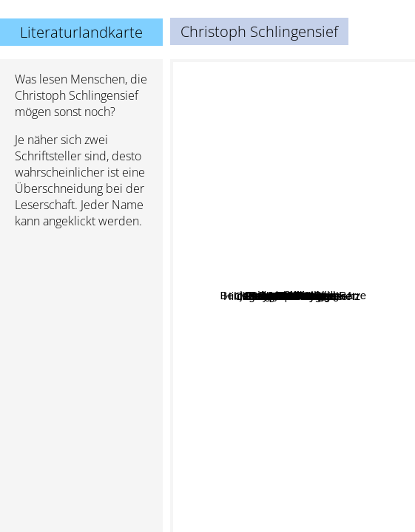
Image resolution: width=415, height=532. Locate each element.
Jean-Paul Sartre (218, 335)
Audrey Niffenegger (224, 274)
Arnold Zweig (306, 268)
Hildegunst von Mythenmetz (287, 330)
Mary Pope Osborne (334, 392)
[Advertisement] (81, 318)
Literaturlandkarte (81, 32)
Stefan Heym (288, 365)
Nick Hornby (348, 507)
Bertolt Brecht (291, 204)
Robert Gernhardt (338, 293)
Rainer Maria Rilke (304, 123)
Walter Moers (263, 162)
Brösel (270, 302)
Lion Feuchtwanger (320, 312)
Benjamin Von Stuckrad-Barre (331, 348)
